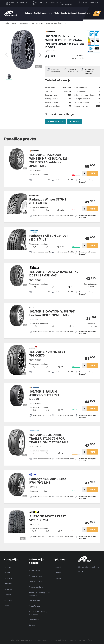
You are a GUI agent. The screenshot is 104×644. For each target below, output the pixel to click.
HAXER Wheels (34, 600)
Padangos (46, 13)
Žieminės (8, 595)
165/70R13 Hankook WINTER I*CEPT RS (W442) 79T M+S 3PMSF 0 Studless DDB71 (39, 23)
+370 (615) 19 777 (40, 2)
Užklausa (75, 121)
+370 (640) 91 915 (56, 121)
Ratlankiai (29, 13)
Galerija (64, 13)
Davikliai (37, 13)
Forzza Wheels (34, 606)
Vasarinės (8, 584)
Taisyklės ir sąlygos (36, 581)
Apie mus (57, 573)
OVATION (33, 307)
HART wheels (34, 619)
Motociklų (8, 600)
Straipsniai (72, 13)
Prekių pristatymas (36, 570)
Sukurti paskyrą (95, 2)
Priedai (56, 13)
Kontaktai (82, 13)
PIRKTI (92, 173)
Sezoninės (8, 589)
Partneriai (57, 578)
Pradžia (7, 23)
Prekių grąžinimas (36, 576)
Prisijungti (85, 2)
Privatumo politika (36, 587)
